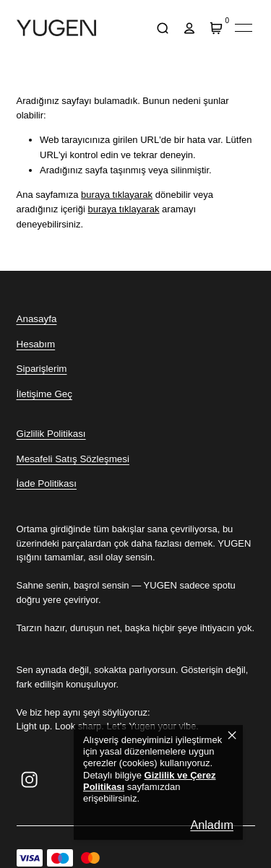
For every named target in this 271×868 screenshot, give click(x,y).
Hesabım (36, 344)
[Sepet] (216, 28)
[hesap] (190, 28)
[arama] (163, 28)
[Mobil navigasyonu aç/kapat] (244, 28)
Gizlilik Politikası (51, 434)
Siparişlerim (42, 369)
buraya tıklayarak (117, 195)
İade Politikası (47, 483)
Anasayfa (37, 319)
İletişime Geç (44, 394)
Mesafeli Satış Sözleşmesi (73, 459)
